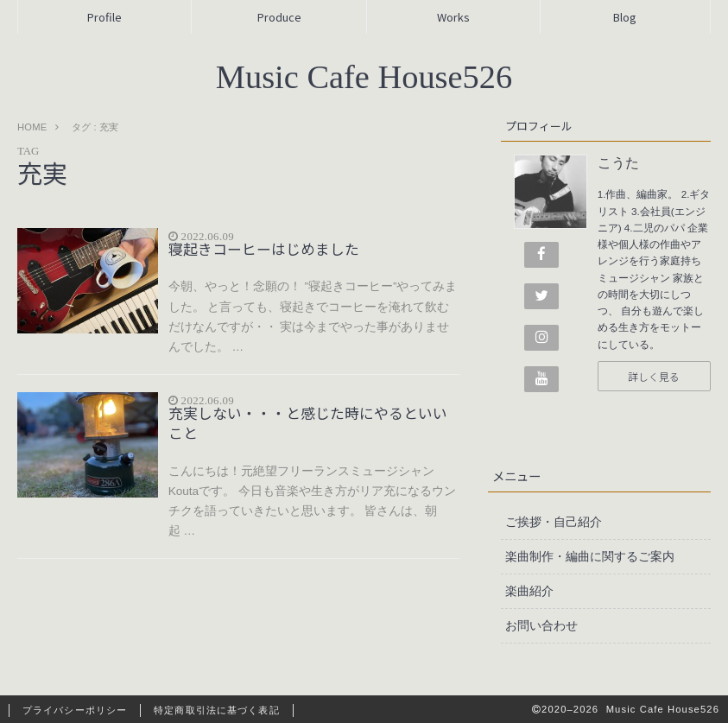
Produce (279, 17)
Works (453, 17)
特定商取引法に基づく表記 (216, 710)
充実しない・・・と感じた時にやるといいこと (308, 423)
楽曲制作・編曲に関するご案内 (590, 556)
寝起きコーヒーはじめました (264, 249)
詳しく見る (654, 376)
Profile (104, 17)
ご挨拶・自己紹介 (554, 522)
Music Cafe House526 (364, 77)
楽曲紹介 (529, 591)
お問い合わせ (541, 625)
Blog (625, 17)
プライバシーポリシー (75, 710)
